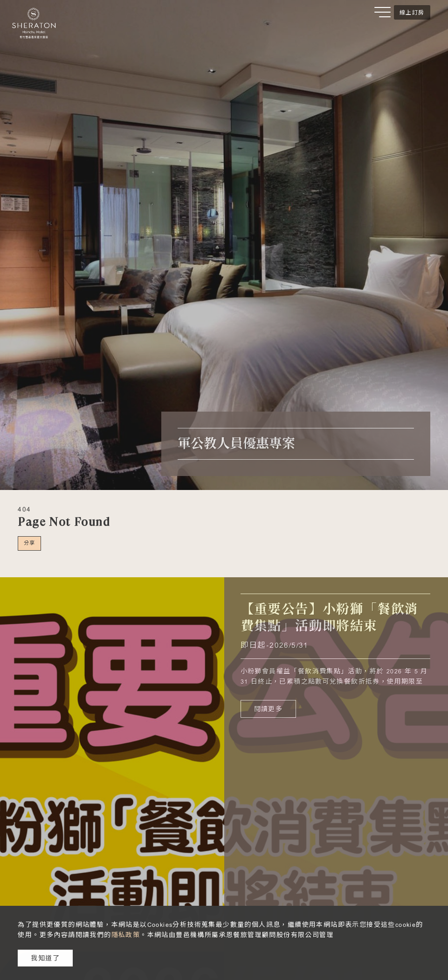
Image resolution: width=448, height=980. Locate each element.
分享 (30, 543)
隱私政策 (126, 935)
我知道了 (45, 958)
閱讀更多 (269, 709)
